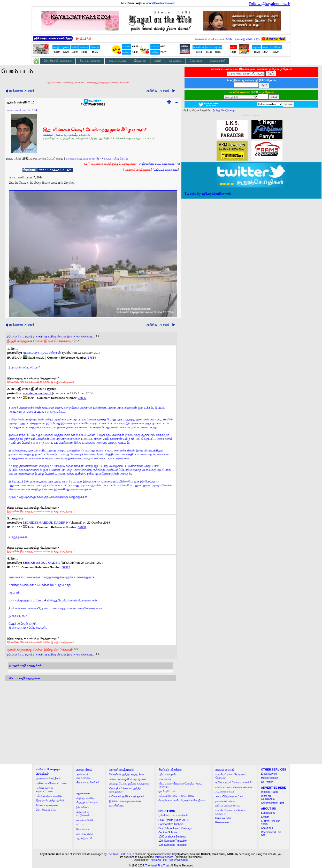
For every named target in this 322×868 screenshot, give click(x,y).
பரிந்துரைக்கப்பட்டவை (49, 796)
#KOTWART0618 (93, 103)
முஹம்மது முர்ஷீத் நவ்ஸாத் (72, 135)
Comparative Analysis (171, 824)
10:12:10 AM (83, 39)
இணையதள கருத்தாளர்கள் (125, 801)
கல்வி (158, 61)
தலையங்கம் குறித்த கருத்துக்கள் (128, 779)
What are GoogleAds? (268, 797)
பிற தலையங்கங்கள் (88, 782)
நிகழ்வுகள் (140, 61)
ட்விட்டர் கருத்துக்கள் (166, 170)
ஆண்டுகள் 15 (84, 838)
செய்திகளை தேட (46, 810)
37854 (92, 358)
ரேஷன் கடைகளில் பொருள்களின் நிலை (182, 800)
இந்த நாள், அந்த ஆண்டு (50, 800)
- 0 (160, 164)
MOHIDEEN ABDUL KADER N (46, 522)
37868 (82, 527)
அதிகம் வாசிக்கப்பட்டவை (51, 783)
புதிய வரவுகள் (167, 774)
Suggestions (268, 813)
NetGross (183, 860)
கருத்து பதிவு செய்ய (116, 159)
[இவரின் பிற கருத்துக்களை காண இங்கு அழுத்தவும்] (41, 382)
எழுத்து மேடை (85, 798)
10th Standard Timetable (172, 845)
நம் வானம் (175, 61)
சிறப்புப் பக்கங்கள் (90, 61)
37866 (82, 398)
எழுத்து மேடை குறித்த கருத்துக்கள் (130, 784)
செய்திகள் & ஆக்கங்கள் (58, 61)
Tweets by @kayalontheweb (208, 193)
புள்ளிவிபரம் (117, 806)
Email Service (269, 774)
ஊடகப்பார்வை (85, 820)
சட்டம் (80, 824)
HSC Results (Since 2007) (174, 820)
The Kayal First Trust (119, 854)
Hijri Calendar (223, 818)
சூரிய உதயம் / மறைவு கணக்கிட (234, 782)
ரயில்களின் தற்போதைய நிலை (176, 796)
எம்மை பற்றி (217, 61)
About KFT (267, 828)
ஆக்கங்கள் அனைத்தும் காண (66, 82)
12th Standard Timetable (172, 841)
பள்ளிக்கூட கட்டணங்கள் (173, 815)
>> (48, 769)
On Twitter (267, 782)
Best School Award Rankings (175, 828)
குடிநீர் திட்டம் (167, 791)
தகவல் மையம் (117, 61)
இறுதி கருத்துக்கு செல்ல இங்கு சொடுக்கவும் (40, 341)
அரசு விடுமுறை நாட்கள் (229, 796)
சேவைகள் (196, 61)
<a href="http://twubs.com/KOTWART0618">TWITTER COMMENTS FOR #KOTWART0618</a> (90, 723)
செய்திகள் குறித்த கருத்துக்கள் (127, 774)
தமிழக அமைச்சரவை (228, 806)
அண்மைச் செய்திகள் (48, 778)
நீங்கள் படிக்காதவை (47, 805)
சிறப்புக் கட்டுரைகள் (88, 802)
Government (222, 822)
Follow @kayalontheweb (269, 4)
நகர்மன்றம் (165, 779)
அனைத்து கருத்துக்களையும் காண (108, 82)
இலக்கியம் (83, 807)
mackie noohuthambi (38, 393)
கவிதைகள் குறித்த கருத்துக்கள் (127, 796)
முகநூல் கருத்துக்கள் (138, 170)
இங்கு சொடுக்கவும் (224, 110)
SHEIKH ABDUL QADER (41, 563)
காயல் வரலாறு (85, 834)
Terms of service (164, 857)
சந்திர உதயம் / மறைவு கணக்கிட (234, 787)
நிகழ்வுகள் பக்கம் (225, 801)
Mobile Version (270, 778)
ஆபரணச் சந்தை (225, 792)
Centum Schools (168, 832)
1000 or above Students (172, 837)
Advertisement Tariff (272, 803)
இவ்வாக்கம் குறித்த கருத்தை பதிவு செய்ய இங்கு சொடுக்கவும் (51, 336)
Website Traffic (270, 792)
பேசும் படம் (83, 829)
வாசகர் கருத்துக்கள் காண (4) (82, 159)
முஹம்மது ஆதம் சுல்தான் (43, 353)
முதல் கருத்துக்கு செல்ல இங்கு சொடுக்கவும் (40, 649)
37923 (66, 567)
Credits (265, 817)
